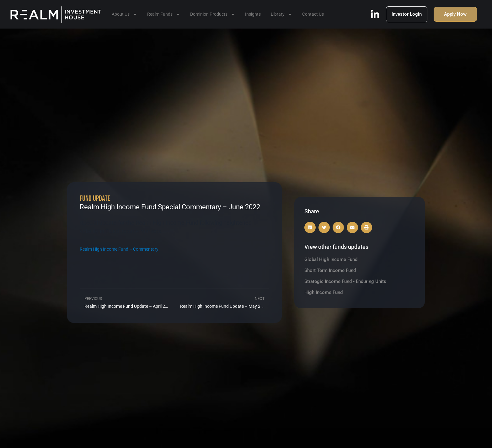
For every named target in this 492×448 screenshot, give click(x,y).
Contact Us (313, 14)
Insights (253, 14)
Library (281, 14)
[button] (310, 227)
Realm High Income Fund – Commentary (119, 249)
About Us (124, 14)
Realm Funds (164, 14)
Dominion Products (213, 14)
